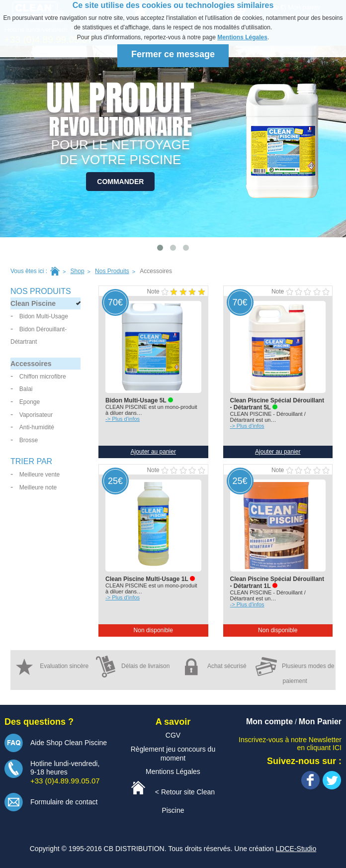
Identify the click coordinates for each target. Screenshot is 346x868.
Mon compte (269, 722)
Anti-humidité (37, 427)
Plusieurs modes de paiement (295, 670)
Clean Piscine (33, 303)
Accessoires (31, 364)
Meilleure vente (40, 475)
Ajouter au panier (153, 452)
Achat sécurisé (214, 667)
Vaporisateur (36, 415)
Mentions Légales (242, 37)
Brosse (29, 440)
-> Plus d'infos (123, 419)
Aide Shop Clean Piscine (69, 743)
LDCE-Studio (296, 849)
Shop (78, 271)
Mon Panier (320, 722)
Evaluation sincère (51, 667)
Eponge (30, 402)
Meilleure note (38, 487)
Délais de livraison (132, 667)
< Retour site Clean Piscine (173, 798)
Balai (26, 389)
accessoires (156, 271)
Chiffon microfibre (43, 377)
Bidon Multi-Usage (44, 316)
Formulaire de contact (64, 802)
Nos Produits (112, 271)
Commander (120, 182)
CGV (173, 735)
